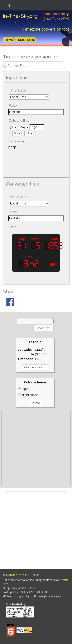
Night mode (28, 395)
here (32, 588)
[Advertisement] (36, 448)
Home (9, 40)
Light (24, 389)
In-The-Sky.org (20, 16)
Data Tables (26, 40)
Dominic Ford (15, 575)
